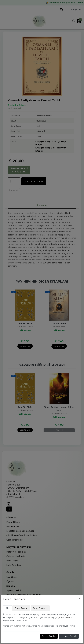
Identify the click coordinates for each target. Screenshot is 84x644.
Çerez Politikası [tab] (40, 608)
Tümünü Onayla (69, 636)
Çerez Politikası (65, 618)
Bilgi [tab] (8, 608)
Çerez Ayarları (49, 636)
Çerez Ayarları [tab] (21, 608)
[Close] (80, 599)
